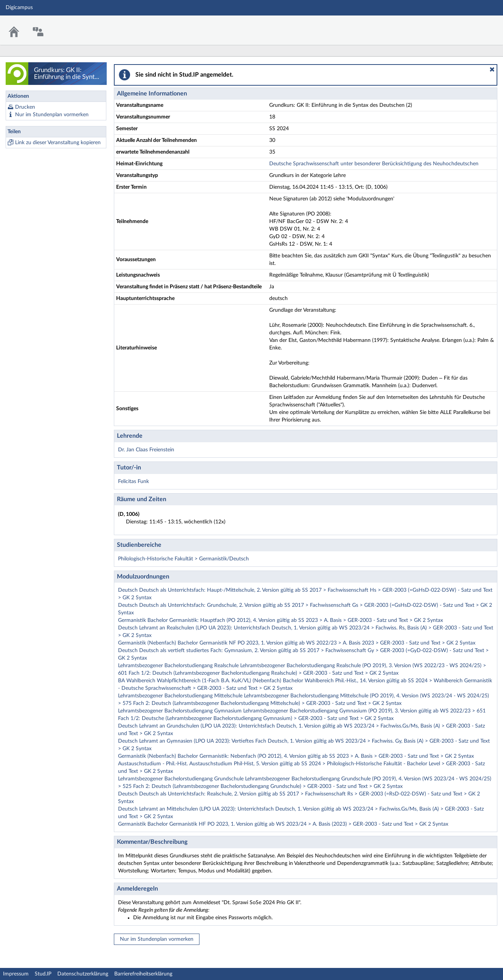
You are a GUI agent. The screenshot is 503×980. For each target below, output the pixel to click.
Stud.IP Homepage (474, 25)
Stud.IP (43, 974)
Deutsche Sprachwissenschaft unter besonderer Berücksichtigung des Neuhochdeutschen (374, 164)
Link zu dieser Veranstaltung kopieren (58, 143)
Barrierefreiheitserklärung (143, 974)
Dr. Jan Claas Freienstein (146, 450)
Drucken (25, 107)
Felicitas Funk (133, 482)
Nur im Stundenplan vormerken (52, 115)
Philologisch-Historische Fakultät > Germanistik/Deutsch (183, 559)
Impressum (16, 974)
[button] (492, 69)
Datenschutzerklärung (83, 974)
